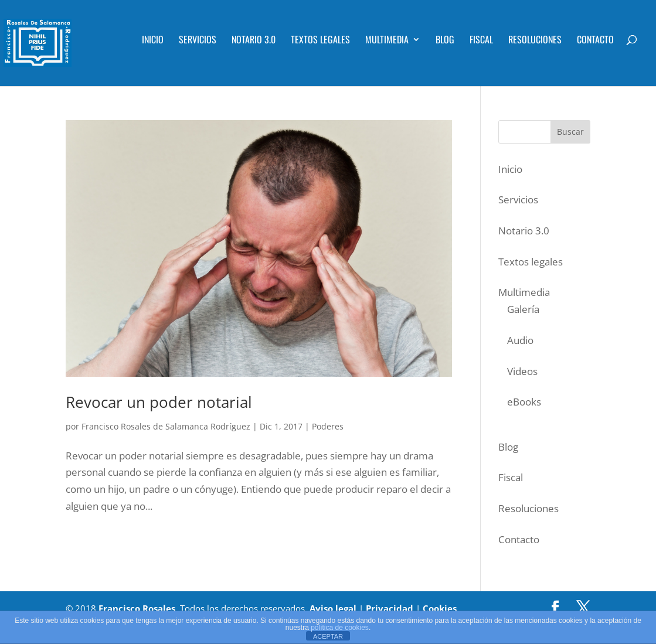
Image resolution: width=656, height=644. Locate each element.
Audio (520, 340)
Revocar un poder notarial (159, 402)
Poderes (328, 426)
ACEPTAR (328, 636)
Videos (522, 371)
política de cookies (340, 628)
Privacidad (390, 608)
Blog (445, 41)
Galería (523, 309)
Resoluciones (535, 41)
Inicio (153, 41)
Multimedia (387, 41)
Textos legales (320, 41)
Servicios (198, 41)
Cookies (440, 608)
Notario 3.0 (254, 41)
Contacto (595, 41)
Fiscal (481, 41)
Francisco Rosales (137, 608)
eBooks (524, 402)
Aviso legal (333, 608)
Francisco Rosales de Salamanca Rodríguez (166, 426)
